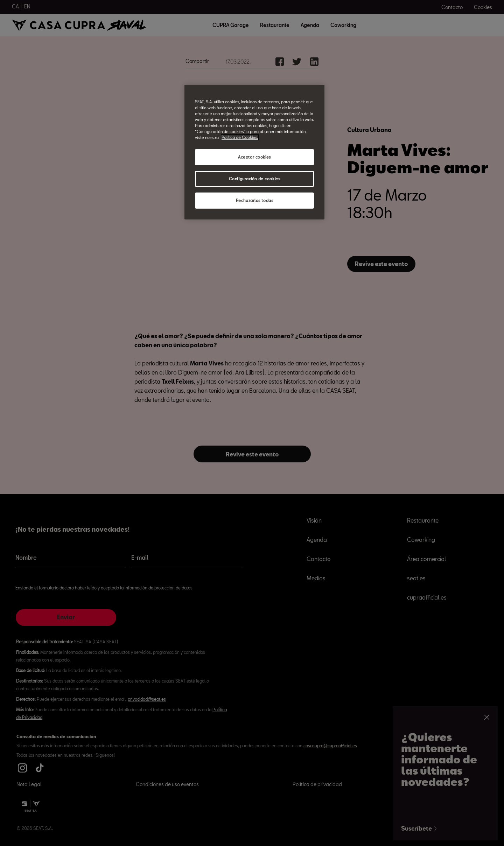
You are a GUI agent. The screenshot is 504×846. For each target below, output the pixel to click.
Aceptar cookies (254, 157)
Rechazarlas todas (255, 200)
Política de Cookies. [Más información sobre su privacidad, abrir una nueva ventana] (240, 137)
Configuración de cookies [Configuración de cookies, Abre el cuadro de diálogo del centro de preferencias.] (255, 179)
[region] (254, 152)
